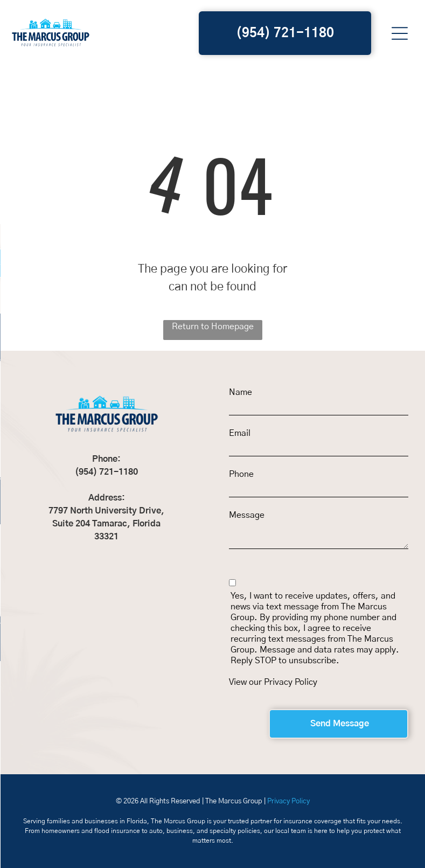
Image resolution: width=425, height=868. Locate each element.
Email (240, 433)
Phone (241, 474)
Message (247, 515)
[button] (400, 33)
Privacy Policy (291, 682)
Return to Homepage (213, 327)
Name (241, 392)
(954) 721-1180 (106, 472)
